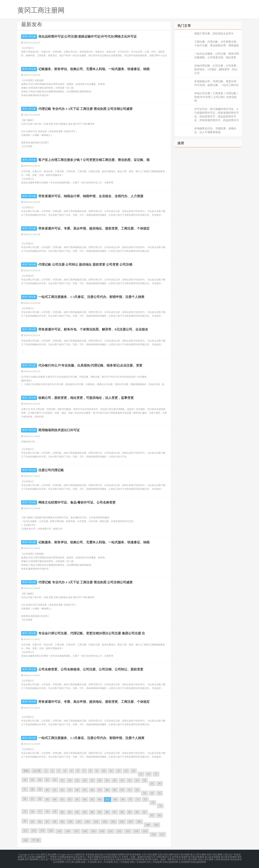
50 (122, 790)
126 (154, 834)
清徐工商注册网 (214, 855)
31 (122, 780)
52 (137, 790)
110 (156, 825)
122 (119, 831)
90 (137, 812)
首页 (26, 771)
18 (25, 780)
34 (145, 780)
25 (77, 780)
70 (130, 799)
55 (160, 793)
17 (156, 774)
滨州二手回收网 (154, 861)
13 (126, 771)
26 (85, 780)
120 (102, 831)
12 (119, 771)
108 (139, 822)
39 (40, 789)
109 (148, 825)
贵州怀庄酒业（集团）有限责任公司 (163, 859)
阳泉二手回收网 (89, 861)
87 (115, 812)
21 (47, 780)
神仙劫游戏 (236, 859)
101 (79, 822)
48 (107, 790)
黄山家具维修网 (212, 857)
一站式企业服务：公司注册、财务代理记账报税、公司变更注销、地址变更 (217, 56)
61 (62, 799)
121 (111, 831)
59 (47, 799)
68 (115, 799)
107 (131, 822)
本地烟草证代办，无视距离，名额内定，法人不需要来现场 (215, 130)
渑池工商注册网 (206, 859)
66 (100, 799)
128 (25, 840)
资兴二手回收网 (105, 861)
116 (68, 831)
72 (145, 799)
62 (70, 799)
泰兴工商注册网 (198, 855)
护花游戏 (109, 855)
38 (32, 789)
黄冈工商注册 (30, 36)
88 (122, 812)
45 (85, 790)
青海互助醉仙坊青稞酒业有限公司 (104, 857)
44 (77, 790)
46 (92, 790)
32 (130, 780)
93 (160, 815)
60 (55, 799)
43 (70, 790)
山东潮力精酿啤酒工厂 (38, 857)
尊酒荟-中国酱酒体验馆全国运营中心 (68, 857)
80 (62, 812)
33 (137, 780)
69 (123, 799)
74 (160, 806)
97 (47, 822)
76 (32, 812)
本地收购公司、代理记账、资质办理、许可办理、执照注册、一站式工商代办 (217, 83)
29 (107, 780)
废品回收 (99, 855)
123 (128, 831)
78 (47, 812)
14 (134, 771)
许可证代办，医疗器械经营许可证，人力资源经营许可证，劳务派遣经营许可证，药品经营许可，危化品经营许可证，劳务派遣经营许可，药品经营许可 (217, 115)
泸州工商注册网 (73, 861)
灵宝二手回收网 (121, 861)
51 (130, 790)
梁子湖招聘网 (32, 859)
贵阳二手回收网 (138, 861)
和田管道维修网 (133, 855)
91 (145, 812)
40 (47, 790)
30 (115, 780)
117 (76, 831)
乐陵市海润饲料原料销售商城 (130, 859)
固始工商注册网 (91, 859)
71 (138, 799)
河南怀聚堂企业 (164, 857)
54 (152, 793)
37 (25, 789)
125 (145, 831)
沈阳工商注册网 (165, 855)
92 (152, 815)
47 (100, 790)
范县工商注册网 (74, 859)
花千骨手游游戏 (107, 859)
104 (105, 822)
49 (115, 790)
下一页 (36, 840)
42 (62, 790)
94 (25, 821)
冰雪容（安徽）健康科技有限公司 (138, 857)
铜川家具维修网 (229, 857)
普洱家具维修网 (196, 857)
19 (32, 780)
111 (25, 831)
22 (55, 780)
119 (94, 831)
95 (32, 822)
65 (92, 799)
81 (70, 812)
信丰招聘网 (59, 861)
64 (85, 799)
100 (70, 822)
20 (40, 780)
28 (100, 780)
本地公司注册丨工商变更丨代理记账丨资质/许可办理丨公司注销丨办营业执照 (217, 97)
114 (51, 831)
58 (40, 799)
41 (55, 790)
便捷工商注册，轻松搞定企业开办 (214, 34)
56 (25, 799)
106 (122, 822)
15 (141, 774)
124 (136, 831)
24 (70, 780)
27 (92, 780)
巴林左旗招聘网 (170, 861)
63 (77, 799)
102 (88, 822)
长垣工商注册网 (189, 859)
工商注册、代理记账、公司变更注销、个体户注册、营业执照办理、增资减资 (217, 44)
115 (59, 831)
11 (111, 771)
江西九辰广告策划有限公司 (52, 859)
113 (42, 831)
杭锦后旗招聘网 (198, 861)
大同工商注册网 (149, 855)
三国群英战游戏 (222, 859)
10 (104, 771)
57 (32, 799)
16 (148, 774)
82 (77, 812)
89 (130, 812)
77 (40, 812)
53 (145, 793)
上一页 (37, 771)
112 (34, 831)
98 (55, 822)
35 (152, 784)
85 (100, 812)
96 (40, 822)
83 (85, 812)
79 (55, 812)
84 (92, 812)
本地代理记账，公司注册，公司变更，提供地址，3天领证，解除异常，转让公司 (217, 69)
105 (113, 822)
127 (162, 834)
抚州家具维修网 (180, 857)
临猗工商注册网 (182, 855)
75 (25, 812)
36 (160, 784)
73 (153, 803)
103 (96, 822)
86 (107, 812)
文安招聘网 (184, 861)
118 (85, 831)
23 (62, 780)
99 (62, 822)
